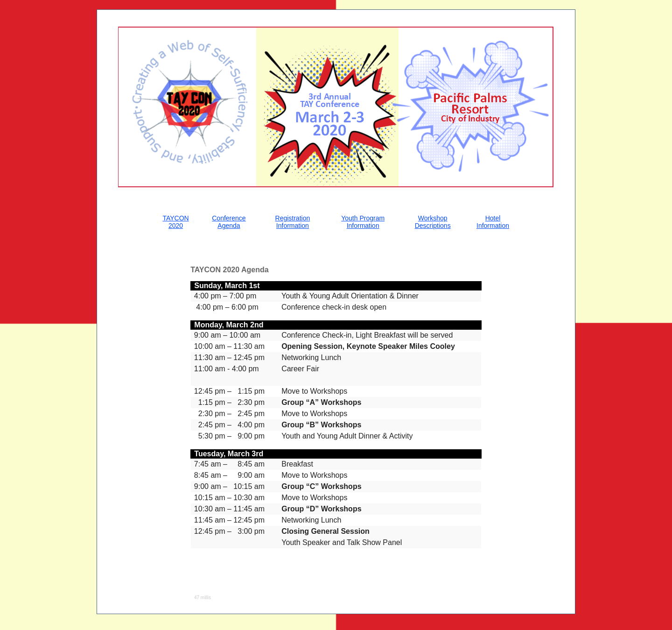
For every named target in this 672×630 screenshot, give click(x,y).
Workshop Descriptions (433, 222)
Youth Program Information (363, 222)
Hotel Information (493, 222)
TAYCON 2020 (175, 222)
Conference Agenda (229, 222)
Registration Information (293, 222)
